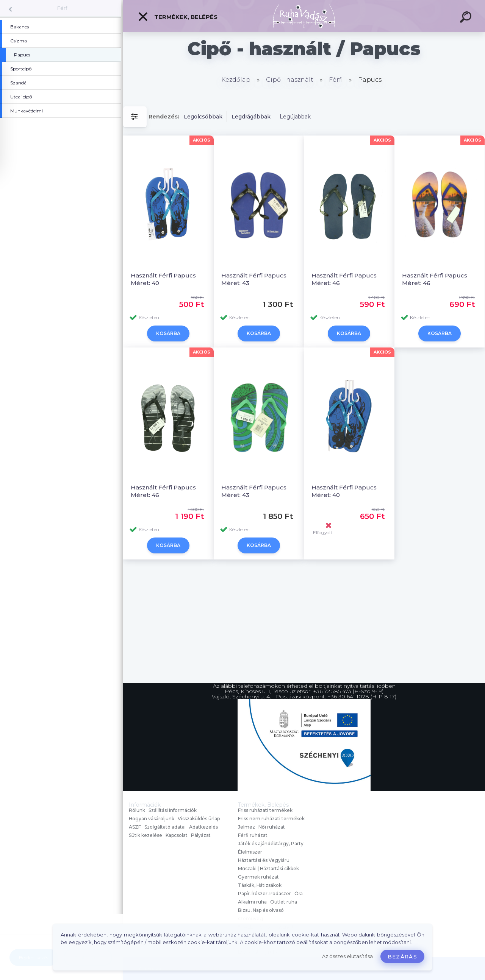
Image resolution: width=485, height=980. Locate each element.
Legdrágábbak (251, 117)
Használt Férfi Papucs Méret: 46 (344, 279)
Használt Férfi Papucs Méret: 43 (254, 279)
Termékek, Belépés (178, 17)
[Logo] (304, 16)
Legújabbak (295, 117)
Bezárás (402, 957)
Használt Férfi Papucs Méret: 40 (163, 279)
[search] (467, 18)
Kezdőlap (236, 80)
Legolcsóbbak (203, 117)
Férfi (63, 8)
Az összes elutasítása (347, 956)
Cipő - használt (290, 80)
